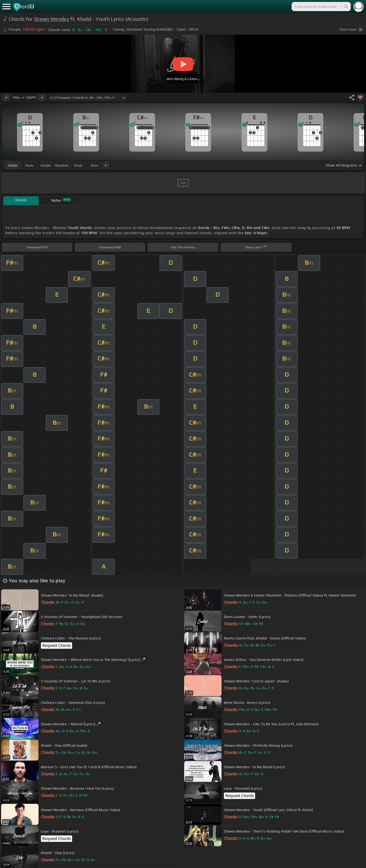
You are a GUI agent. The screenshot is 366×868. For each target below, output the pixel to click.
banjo (78, 165)
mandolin (62, 165)
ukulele (46, 165)
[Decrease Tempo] (6, 97)
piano (29, 165)
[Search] (346, 7)
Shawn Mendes (51, 19)
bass (95, 165)
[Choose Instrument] (106, 165)
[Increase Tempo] (42, 97)
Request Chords (56, 646)
